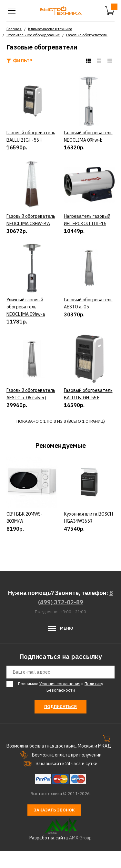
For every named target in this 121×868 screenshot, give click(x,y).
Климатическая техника (50, 29)
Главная (14, 29)
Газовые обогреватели (87, 35)
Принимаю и (60, 704)
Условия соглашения (60, 700)
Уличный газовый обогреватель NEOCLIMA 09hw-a (26, 307)
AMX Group (80, 855)
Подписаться (60, 724)
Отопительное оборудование (33, 35)
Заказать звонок (54, 827)
